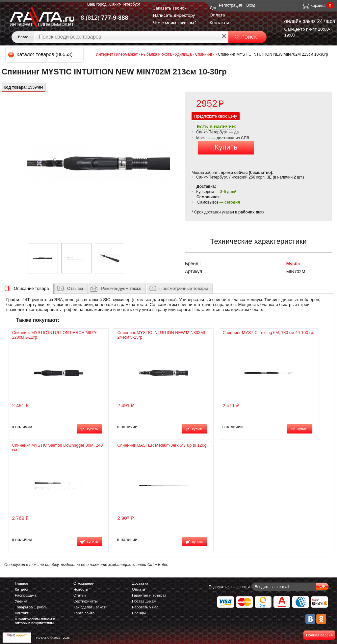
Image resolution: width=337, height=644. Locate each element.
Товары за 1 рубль (31, 607)
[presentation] (31, 288)
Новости (81, 589)
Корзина (313, 6)
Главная (22, 583)
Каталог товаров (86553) (41, 54)
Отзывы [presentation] (75, 288)
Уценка (21, 601)
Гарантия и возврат (149, 595)
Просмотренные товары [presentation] (183, 288)
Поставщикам (144, 601)
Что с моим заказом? (175, 23)
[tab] (28, 288)
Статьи (79, 595)
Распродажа (26, 595)
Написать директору (174, 15)
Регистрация (230, 5)
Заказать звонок (169, 8)
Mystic (293, 264)
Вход (251, 5)
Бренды (139, 613)
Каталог (22, 589)
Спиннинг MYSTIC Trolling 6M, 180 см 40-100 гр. (268, 333)
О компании (84, 583)
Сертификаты (86, 601)
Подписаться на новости (229, 587)
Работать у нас (145, 607)
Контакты (219, 23)
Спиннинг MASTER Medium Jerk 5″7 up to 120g (162, 445)
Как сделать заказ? (90, 607)
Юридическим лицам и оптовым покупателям (35, 621)
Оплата (217, 15)
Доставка (140, 583)
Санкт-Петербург (125, 4)
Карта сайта (84, 613)
